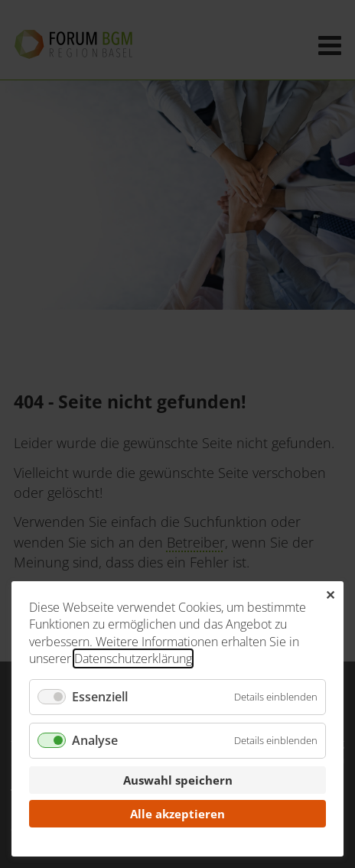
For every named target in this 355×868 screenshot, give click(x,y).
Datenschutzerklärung (133, 658)
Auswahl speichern (178, 780)
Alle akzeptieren (177, 814)
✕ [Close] (330, 595)
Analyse (95, 740)
